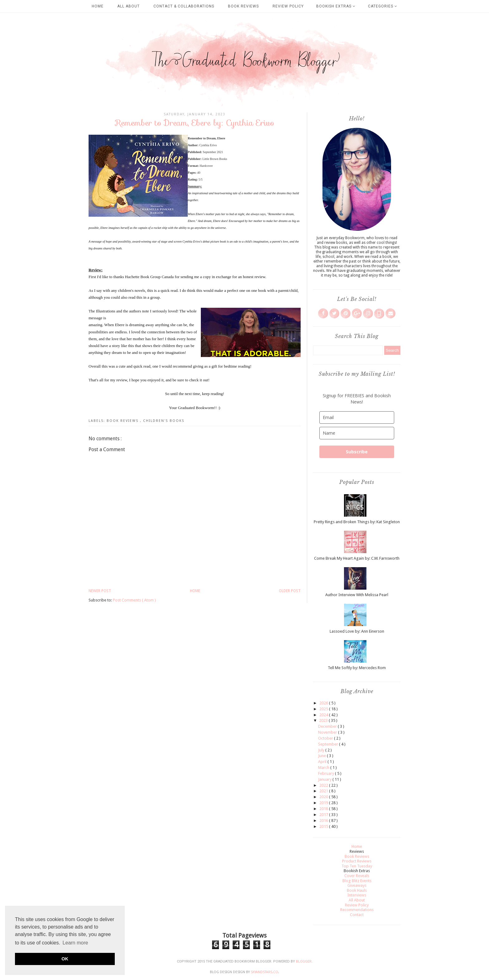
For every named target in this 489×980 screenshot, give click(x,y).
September (329, 744)
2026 (324, 703)
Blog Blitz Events (357, 881)
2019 (324, 803)
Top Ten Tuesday (357, 866)
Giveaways (357, 885)
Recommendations (357, 910)
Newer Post (100, 591)
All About (128, 6)
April (323, 762)
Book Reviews (243, 6)
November (328, 732)
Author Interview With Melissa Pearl (357, 595)
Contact (357, 915)
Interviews (357, 895)
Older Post (290, 591)
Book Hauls (357, 890)
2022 (324, 785)
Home (98, 6)
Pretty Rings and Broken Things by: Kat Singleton (357, 522)
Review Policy (288, 6)
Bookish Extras (336, 6)
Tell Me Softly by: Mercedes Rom (357, 668)
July (322, 750)
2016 (324, 821)
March (324, 768)
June (322, 756)
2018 (324, 809)
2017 (324, 815)
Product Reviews (357, 861)
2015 (324, 826)
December (328, 726)
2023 (324, 720)
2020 (324, 797)
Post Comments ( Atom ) (134, 600)
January (325, 779)
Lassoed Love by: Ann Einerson (357, 631)
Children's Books (164, 421)
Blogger (304, 961)
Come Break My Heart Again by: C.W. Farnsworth (357, 558)
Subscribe (357, 452)
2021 (324, 791)
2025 (324, 709)
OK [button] (65, 959)
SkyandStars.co (264, 972)
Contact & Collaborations (184, 6)
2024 (324, 715)
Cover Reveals (357, 876)
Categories (383, 6)
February (327, 773)
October (326, 738)
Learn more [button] (75, 943)
